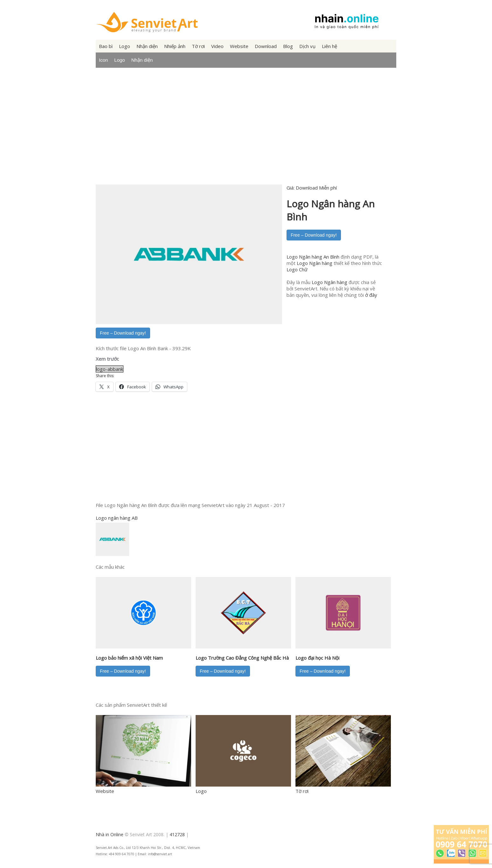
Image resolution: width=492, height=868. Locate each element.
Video (217, 46)
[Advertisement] (246, 131)
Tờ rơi (198, 46)
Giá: (312, 188)
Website (239, 46)
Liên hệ (329, 46)
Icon (103, 60)
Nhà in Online (110, 834)
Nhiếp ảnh (175, 46)
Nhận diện (147, 46)
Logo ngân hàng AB (117, 518)
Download (266, 46)
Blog (288, 46)
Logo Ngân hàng (315, 263)
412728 (177, 834)
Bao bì (106, 46)
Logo (125, 46)
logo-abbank (110, 369)
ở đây (371, 295)
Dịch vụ (307, 46)
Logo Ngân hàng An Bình (313, 257)
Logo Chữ (297, 269)
